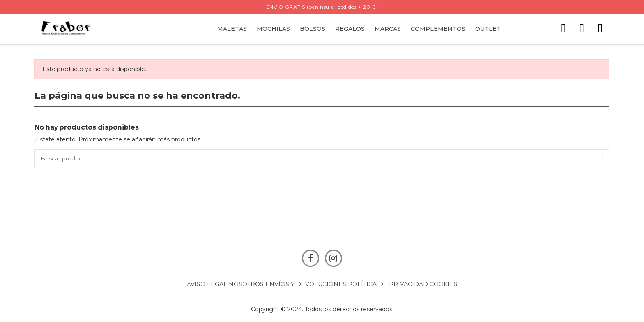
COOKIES (444, 285)
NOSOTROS (246, 285)
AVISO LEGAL (207, 285)
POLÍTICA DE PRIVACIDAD (388, 285)
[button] (350, 29)
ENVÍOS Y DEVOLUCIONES (306, 285)
